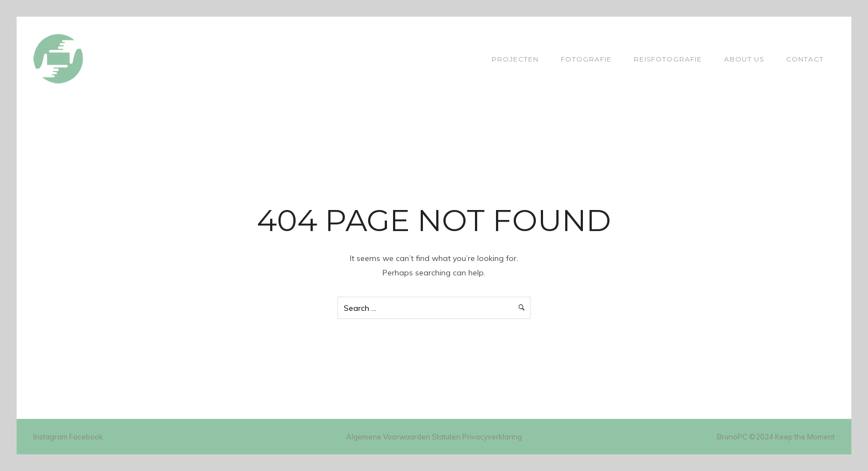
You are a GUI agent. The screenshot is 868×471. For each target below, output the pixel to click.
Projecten (515, 59)
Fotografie (586, 59)
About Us (744, 59)
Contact (805, 59)
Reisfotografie (668, 59)
